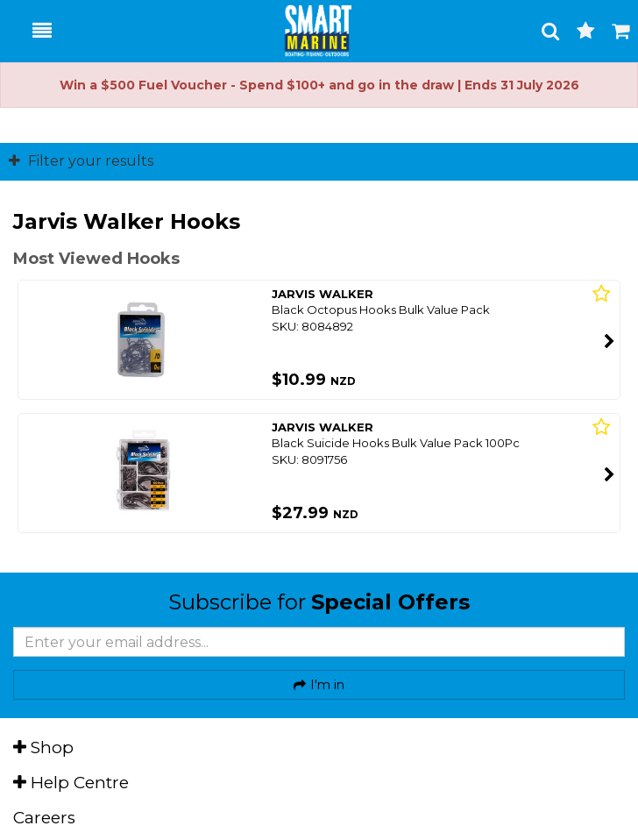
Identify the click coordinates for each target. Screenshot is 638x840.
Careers (44, 818)
